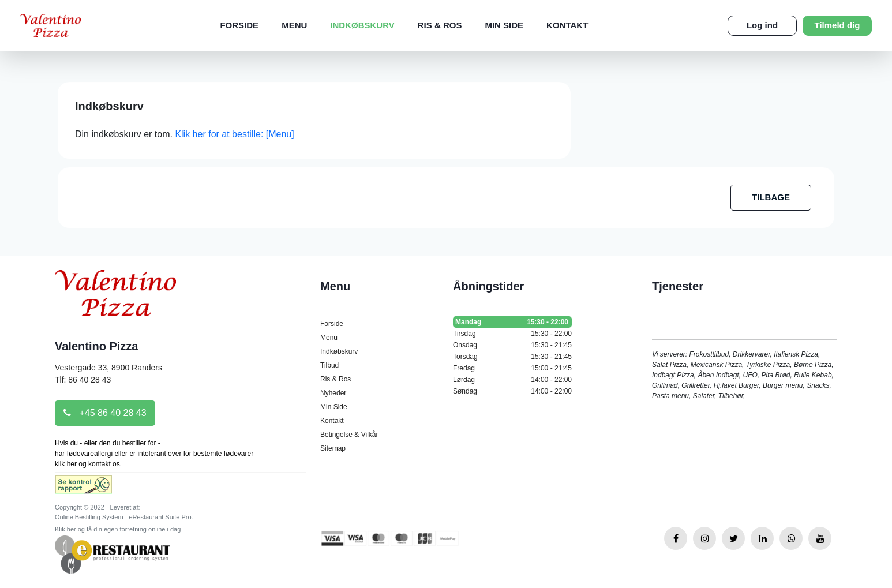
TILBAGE (771, 197)
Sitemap (333, 448)
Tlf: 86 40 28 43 (83, 380)
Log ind (762, 25)
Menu (294, 25)
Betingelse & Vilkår (349, 435)
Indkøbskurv (362, 25)
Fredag (512, 368)
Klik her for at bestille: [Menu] (234, 134)
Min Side (504, 25)
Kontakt (567, 25)
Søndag (512, 391)
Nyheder (333, 393)
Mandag (512, 322)
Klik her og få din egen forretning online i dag (118, 529)
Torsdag (512, 357)
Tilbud (329, 365)
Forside (239, 25)
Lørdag (512, 380)
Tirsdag (512, 334)
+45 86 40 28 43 (105, 413)
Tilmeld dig (837, 25)
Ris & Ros (440, 25)
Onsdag (512, 345)
